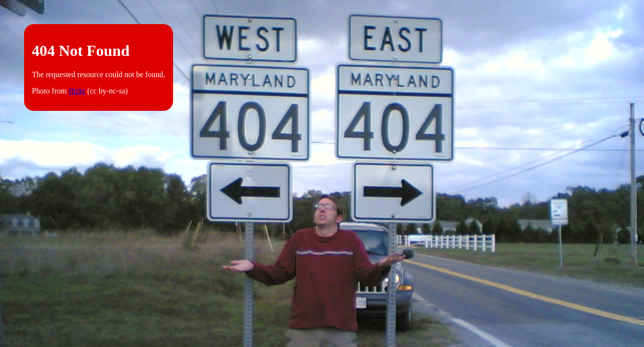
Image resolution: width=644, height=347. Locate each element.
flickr (77, 91)
